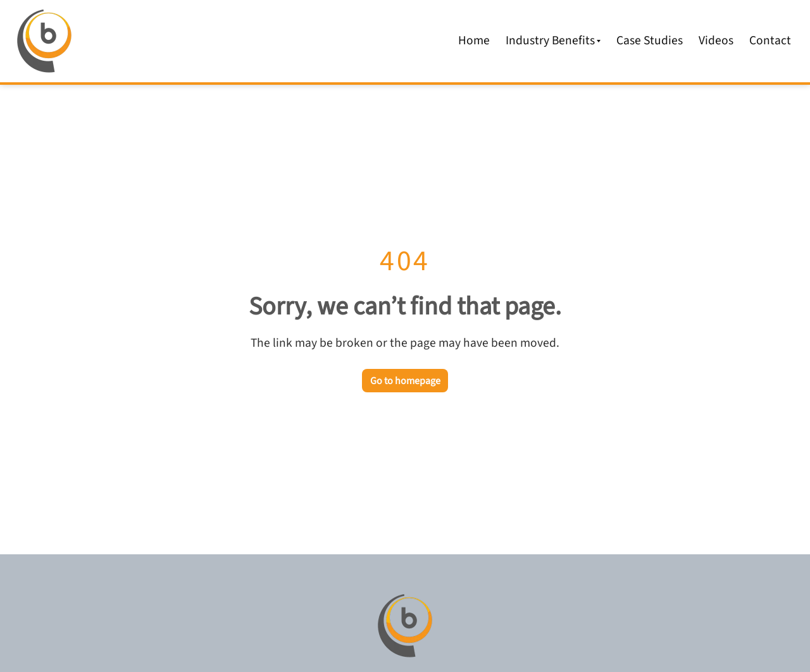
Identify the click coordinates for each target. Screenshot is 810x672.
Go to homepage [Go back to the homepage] (405, 381)
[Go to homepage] (405, 626)
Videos (716, 40)
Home (474, 40)
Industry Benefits (553, 40)
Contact (770, 40)
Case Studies (650, 40)
